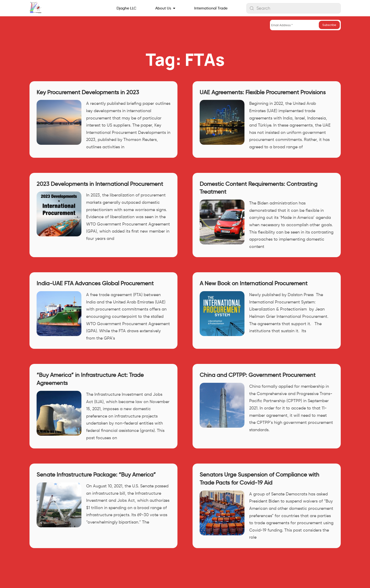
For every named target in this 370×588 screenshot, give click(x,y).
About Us (163, 8)
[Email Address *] (305, 25)
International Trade (211, 8)
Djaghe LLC (126, 8)
